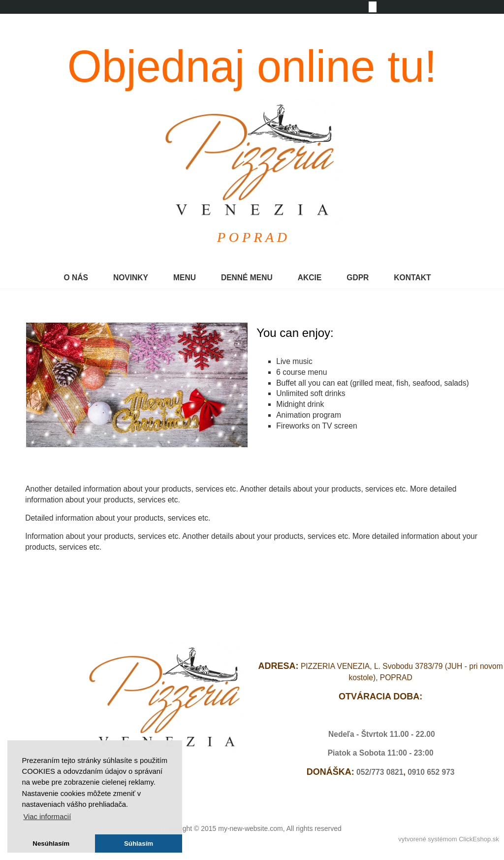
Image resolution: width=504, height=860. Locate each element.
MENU (185, 278)
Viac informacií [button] (47, 817)
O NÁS (76, 278)
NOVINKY (131, 278)
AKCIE (310, 278)
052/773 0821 (380, 772)
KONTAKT (412, 278)
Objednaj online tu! (252, 66)
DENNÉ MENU (247, 278)
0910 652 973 (431, 772)
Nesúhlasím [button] (51, 843)
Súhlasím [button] (139, 843)
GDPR (358, 278)
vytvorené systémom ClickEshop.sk (448, 839)
